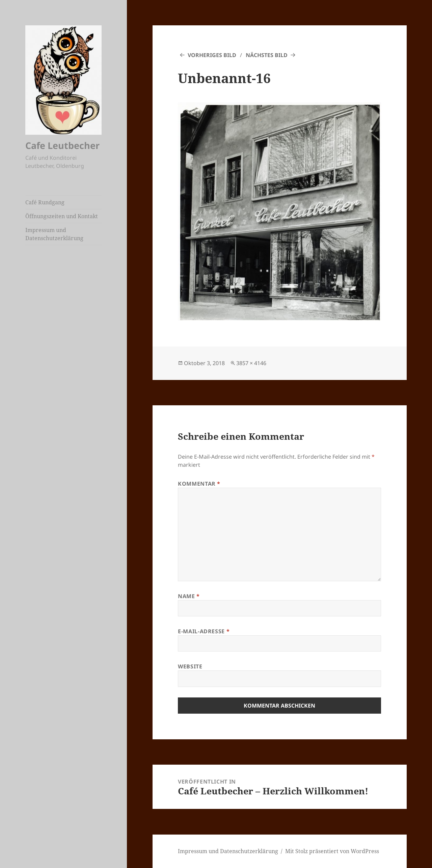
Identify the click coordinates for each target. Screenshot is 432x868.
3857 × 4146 (251, 363)
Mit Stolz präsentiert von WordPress (332, 851)
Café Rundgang (45, 202)
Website (190, 666)
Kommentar (199, 484)
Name (189, 596)
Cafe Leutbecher (62, 145)
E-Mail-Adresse (204, 631)
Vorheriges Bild (212, 55)
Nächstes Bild (267, 55)
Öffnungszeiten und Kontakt (62, 216)
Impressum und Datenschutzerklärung (54, 234)
